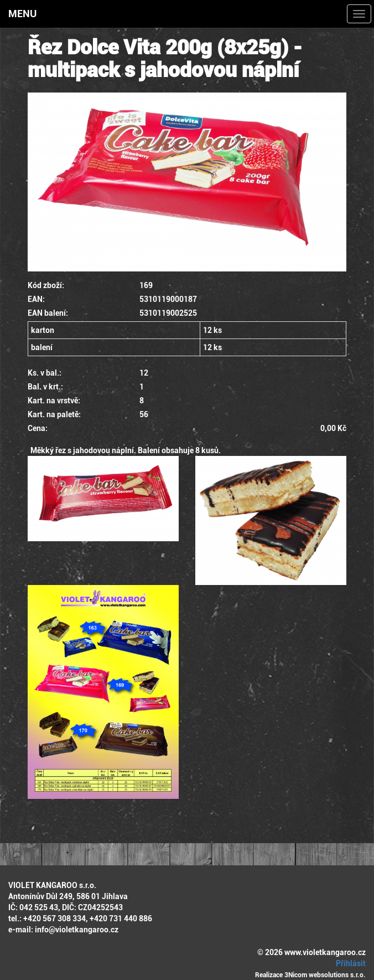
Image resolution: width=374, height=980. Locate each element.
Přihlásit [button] (349, 963)
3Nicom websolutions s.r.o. (325, 975)
